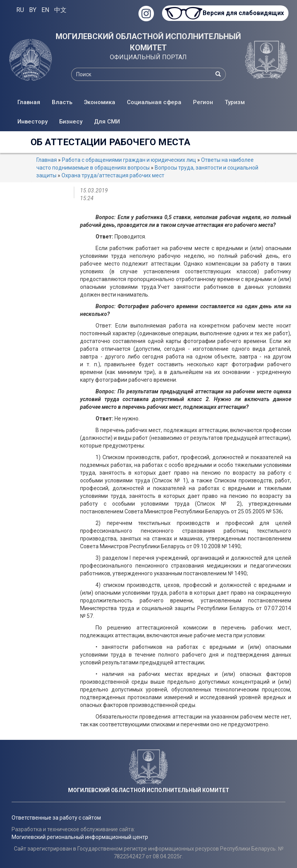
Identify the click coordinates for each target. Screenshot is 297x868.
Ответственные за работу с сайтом (56, 818)
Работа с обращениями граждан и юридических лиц (129, 160)
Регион (203, 102)
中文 (60, 10)
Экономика (100, 102)
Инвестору (32, 122)
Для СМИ (107, 122)
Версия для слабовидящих (243, 13)
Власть (62, 102)
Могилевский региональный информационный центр (80, 837)
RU (20, 10)
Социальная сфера (154, 102)
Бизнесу (71, 122)
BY (33, 10)
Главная (29, 102)
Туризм (235, 102)
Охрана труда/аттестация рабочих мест (113, 175)
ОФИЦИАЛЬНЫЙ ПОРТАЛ (148, 57)
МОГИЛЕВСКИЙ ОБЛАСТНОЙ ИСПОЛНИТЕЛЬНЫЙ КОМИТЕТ (148, 42)
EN (45, 10)
